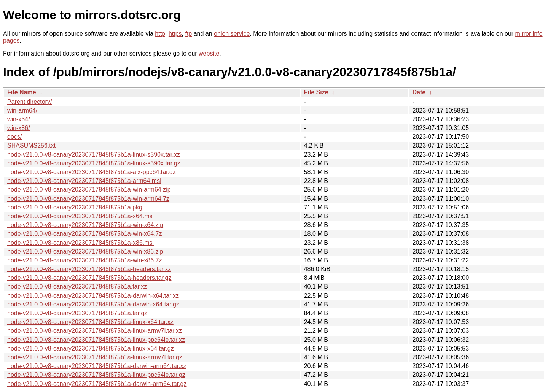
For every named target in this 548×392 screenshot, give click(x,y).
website (209, 53)
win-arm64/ (22, 110)
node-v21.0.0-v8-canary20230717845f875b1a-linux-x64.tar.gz (91, 348)
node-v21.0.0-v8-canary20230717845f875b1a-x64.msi (80, 216)
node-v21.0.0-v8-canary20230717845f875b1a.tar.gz (77, 313)
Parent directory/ (29, 102)
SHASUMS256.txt (31, 145)
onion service (232, 34)
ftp (188, 34)
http (160, 34)
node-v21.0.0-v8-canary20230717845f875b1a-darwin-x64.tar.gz (93, 304)
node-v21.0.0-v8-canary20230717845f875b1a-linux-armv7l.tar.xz (95, 331)
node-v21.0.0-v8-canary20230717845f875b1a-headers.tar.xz (89, 269)
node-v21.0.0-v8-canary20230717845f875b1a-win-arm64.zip (89, 190)
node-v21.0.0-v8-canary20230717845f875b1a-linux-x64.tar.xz (90, 322)
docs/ (14, 137)
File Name (22, 92)
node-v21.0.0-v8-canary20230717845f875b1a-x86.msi (80, 243)
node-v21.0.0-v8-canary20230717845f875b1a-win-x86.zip (85, 252)
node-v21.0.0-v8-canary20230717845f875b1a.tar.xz (77, 286)
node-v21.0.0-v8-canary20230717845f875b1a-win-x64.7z (85, 234)
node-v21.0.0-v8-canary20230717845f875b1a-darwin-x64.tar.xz (93, 296)
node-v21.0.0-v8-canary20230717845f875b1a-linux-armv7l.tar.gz (95, 357)
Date (419, 92)
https (175, 34)
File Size (316, 92)
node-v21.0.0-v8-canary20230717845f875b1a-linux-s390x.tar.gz (94, 163)
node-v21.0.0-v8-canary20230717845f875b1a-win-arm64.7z (88, 199)
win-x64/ (19, 119)
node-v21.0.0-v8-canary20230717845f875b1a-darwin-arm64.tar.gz (97, 384)
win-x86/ (19, 128)
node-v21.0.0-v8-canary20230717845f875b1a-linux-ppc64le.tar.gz (96, 375)
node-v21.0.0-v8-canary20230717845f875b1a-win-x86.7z (85, 260)
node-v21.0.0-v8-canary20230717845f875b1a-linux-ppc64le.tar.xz (96, 340)
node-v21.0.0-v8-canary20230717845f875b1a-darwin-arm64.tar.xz (97, 366)
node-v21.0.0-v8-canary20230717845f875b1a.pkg (75, 207)
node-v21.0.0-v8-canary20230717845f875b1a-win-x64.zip (85, 225)
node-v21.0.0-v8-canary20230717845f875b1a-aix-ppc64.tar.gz (92, 172)
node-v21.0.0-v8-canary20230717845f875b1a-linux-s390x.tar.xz (94, 155)
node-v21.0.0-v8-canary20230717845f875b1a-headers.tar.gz (89, 278)
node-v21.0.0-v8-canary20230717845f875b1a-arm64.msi (84, 181)
